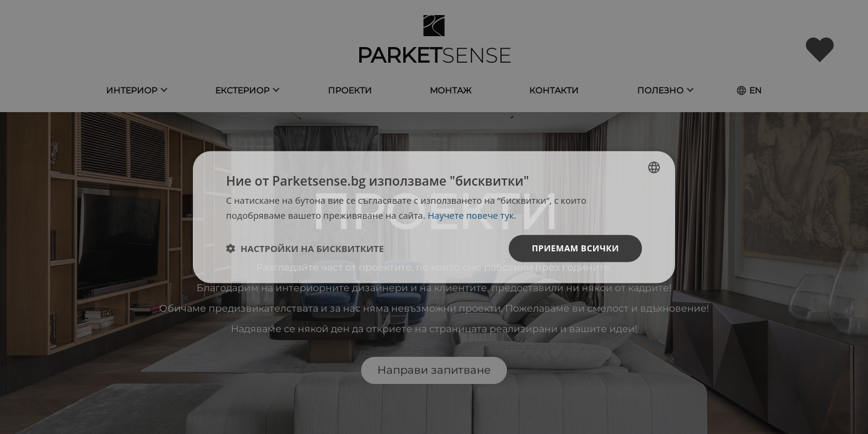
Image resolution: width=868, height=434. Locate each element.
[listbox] (654, 168)
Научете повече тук (471, 215)
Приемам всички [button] (575, 248)
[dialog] (434, 217)
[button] (305, 248)
